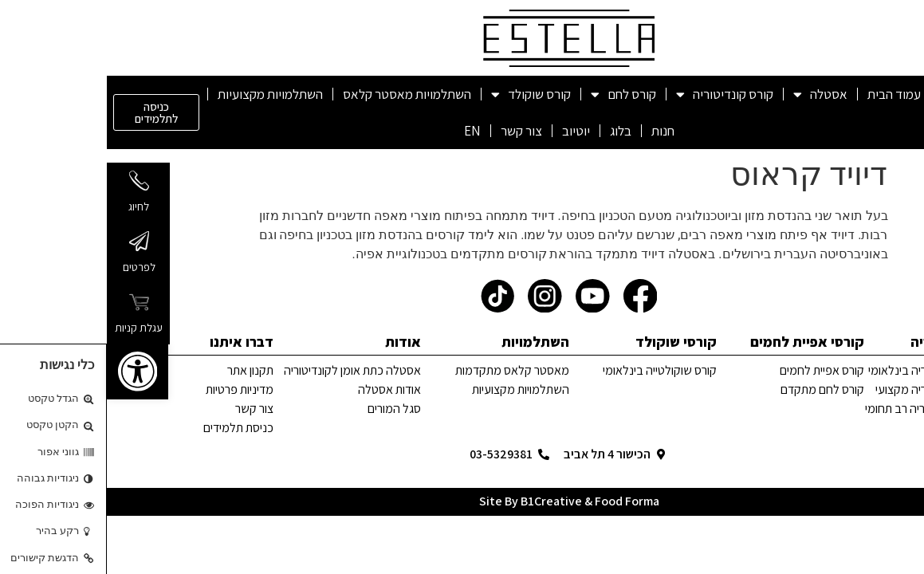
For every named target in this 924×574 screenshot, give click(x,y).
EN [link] (366, 131)
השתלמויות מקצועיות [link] (163, 94)
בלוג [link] (514, 131)
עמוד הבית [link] (787, 94)
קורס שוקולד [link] (424, 94)
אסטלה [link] (714, 94)
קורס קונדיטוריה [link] (618, 94)
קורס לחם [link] (517, 94)
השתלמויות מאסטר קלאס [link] (300, 94)
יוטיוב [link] (469, 131)
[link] (31, 372)
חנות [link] (556, 131)
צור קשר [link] (415, 131)
